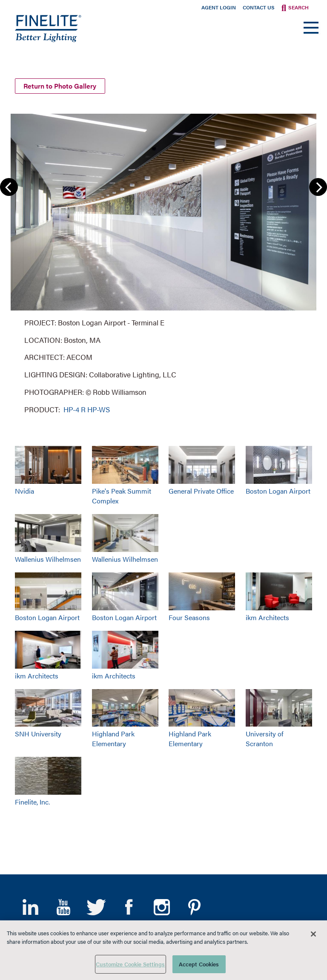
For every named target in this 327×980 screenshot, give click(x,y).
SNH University (38, 732)
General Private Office (201, 489)
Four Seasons (189, 615)
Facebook (129, 905)
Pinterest (194, 905)
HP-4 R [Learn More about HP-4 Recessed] (74, 407)
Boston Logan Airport (278, 489)
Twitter (96, 905)
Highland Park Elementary (113, 737)
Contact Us (259, 7)
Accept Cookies (199, 964)
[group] (163, 261)
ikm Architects (267, 615)
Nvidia (24, 489)
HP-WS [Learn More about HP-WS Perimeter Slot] (99, 407)
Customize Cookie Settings (130, 964)
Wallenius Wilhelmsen (48, 557)
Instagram (162, 905)
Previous (9, 185)
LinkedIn (30, 905)
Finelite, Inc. (32, 800)
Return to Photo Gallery (62, 84)
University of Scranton (265, 737)
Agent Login (219, 7)
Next (318, 185)
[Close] (313, 934)
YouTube (63, 905)
